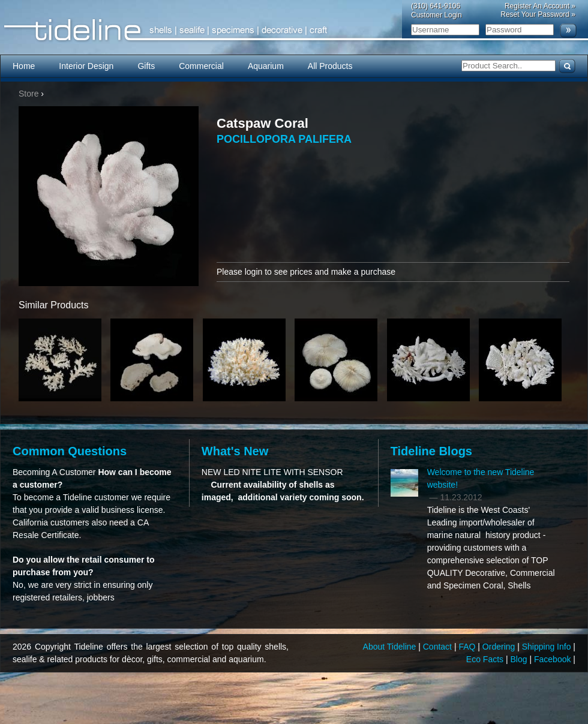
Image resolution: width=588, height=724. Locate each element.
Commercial (201, 66)
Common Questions (70, 451)
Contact (439, 647)
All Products (330, 66)
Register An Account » (540, 6)
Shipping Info (548, 647)
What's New (235, 451)
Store (28, 94)
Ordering (500, 647)
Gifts (146, 66)
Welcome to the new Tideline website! (481, 478)
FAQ (468, 647)
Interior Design (86, 66)
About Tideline (391, 647)
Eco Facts (486, 659)
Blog (520, 659)
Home (24, 66)
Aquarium (266, 66)
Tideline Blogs (431, 451)
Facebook (553, 659)
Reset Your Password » (538, 14)
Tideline (294, 30)
